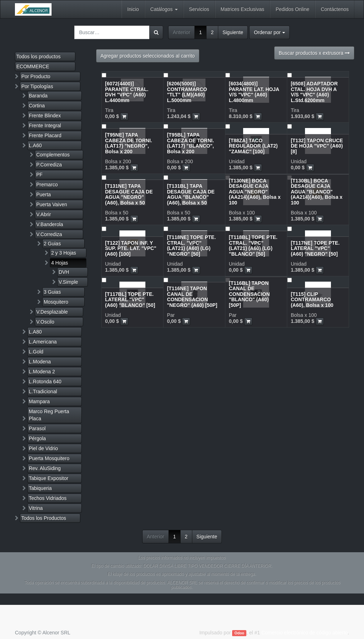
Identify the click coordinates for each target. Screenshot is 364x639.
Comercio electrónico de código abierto (304, 633)
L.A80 (35, 332)
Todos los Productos (44, 518)
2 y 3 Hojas (64, 253)
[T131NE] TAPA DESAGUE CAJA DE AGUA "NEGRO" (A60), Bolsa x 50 (129, 194)
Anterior (181, 32)
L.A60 (35, 145)
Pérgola (37, 438)
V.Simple (68, 282)
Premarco (47, 185)
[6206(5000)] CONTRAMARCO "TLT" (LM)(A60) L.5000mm (187, 92)
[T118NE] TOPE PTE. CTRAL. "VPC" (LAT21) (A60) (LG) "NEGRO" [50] (191, 245)
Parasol (37, 428)
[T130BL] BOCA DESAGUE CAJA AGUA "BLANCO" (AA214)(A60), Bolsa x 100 (317, 192)
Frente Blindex (45, 116)
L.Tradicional (43, 392)
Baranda (38, 96)
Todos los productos (39, 57)
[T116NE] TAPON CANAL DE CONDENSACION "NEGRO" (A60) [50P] (192, 297)
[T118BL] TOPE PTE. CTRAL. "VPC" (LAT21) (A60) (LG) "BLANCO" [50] (253, 245)
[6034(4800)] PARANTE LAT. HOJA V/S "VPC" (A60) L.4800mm (254, 92)
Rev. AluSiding (45, 468)
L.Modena (40, 362)
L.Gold (36, 352)
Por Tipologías (37, 86)
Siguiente (233, 32)
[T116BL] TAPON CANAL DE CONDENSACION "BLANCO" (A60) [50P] (249, 294)
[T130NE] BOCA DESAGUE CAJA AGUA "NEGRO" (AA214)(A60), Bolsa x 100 (255, 192)
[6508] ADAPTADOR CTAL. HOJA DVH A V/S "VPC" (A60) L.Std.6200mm (314, 92)
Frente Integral (45, 126)
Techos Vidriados (48, 498)
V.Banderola (50, 224)
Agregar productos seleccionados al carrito (148, 56)
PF (39, 175)
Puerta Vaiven (52, 204)
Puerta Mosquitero (49, 458)
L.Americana (43, 342)
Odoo (239, 633)
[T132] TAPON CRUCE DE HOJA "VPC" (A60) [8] (317, 146)
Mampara (39, 401)
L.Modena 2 (42, 372)
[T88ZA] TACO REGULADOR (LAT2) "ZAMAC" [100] (253, 146)
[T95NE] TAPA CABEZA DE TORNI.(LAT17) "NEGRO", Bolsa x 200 (129, 143)
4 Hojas (60, 263)
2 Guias (52, 244)
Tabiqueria (40, 488)
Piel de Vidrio (43, 448)
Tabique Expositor (49, 478)
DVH (64, 272)
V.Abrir (44, 214)
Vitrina (36, 508)
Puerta (44, 195)
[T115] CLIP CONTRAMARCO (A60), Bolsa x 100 (312, 300)
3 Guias (52, 292)
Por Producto (36, 76)
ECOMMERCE (33, 66)
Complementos (53, 155)
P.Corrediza (49, 165)
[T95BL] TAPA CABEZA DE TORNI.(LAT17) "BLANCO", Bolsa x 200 (191, 143)
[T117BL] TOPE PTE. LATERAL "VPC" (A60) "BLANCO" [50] (130, 300)
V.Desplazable (52, 312)
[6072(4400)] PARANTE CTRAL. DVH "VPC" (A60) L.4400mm (127, 92)
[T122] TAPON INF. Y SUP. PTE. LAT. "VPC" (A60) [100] (131, 248)
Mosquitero (56, 302)
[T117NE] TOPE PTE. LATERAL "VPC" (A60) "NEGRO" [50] (315, 248)
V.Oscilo (45, 322)
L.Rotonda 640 (45, 382)
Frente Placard (45, 135)
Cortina (37, 106)
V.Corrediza (49, 234)
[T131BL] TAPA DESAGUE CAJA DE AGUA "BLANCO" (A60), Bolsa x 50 (191, 194)
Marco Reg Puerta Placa (49, 415)
